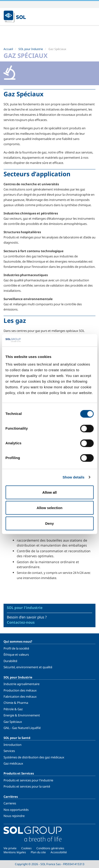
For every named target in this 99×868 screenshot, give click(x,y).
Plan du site (38, 852)
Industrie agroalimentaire (22, 684)
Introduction (13, 745)
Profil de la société (16, 648)
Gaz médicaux (13, 763)
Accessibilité (59, 852)
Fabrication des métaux (20, 696)
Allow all (49, 492)
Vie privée (10, 848)
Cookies (26, 848)
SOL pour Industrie (31, 49)
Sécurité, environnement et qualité (28, 667)
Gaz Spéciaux (13, 722)
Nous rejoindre (14, 816)
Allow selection (49, 508)
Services (9, 751)
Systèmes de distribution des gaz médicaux (34, 757)
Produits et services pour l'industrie (28, 780)
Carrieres (10, 803)
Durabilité (10, 661)
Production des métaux (20, 690)
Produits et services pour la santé (27, 786)
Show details (74, 477)
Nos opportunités (16, 810)
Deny (49, 523)
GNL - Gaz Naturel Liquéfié (22, 728)
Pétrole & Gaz (13, 709)
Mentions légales (15, 852)
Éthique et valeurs (16, 654)
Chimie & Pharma (16, 703)
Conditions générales (50, 848)
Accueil (8, 49)
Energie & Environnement (22, 715)
